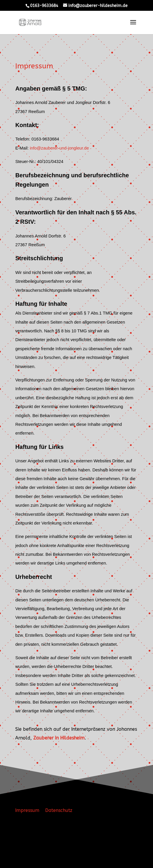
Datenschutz (57, 810)
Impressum (27, 810)
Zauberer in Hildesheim (59, 738)
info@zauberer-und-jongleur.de (59, 148)
